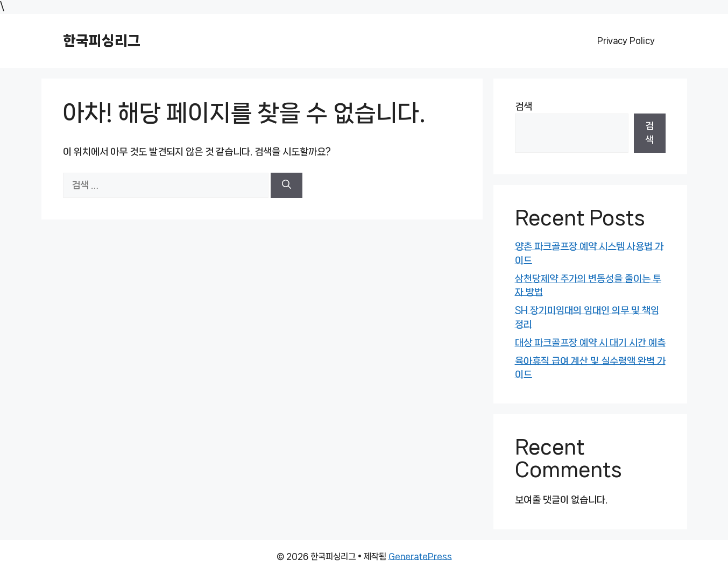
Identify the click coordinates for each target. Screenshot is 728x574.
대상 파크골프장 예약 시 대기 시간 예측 (590, 343)
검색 (524, 107)
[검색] (287, 186)
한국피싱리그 (102, 41)
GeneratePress (420, 557)
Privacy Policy (626, 41)
